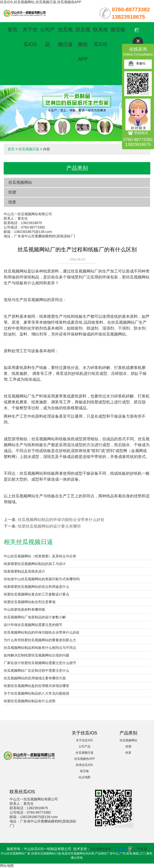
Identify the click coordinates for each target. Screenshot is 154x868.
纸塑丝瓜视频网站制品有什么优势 (30, 701)
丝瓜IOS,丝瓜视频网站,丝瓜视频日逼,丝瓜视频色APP (41, 2)
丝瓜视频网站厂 (85, 271)
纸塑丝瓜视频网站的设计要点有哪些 (49, 526)
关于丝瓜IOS (84, 740)
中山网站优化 (101, 849)
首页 (13, 30)
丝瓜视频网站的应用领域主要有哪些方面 (35, 678)
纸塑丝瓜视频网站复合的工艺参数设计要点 (36, 594)
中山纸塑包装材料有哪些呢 (24, 609)
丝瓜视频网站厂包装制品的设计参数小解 (35, 617)
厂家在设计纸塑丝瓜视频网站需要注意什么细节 (40, 663)
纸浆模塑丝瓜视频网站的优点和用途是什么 (36, 587)
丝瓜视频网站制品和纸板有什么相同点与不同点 (40, 648)
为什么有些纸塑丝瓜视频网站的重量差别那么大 (40, 640)
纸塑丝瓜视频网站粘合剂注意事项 (30, 602)
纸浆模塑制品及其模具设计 (24, 571)
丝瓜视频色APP (83, 44)
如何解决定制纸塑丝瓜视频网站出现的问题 (36, 655)
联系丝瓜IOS (84, 765)
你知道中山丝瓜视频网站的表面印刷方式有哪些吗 (42, 579)
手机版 (142, 849)
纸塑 (12, 192)
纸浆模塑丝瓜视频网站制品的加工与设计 (35, 564)
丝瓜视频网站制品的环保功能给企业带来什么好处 (61, 520)
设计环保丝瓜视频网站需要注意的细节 (33, 625)
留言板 (118, 30)
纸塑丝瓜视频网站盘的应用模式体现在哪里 (36, 686)
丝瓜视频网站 (20, 182)
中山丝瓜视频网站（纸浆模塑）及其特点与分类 (40, 556)
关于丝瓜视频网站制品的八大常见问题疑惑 (36, 693)
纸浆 (12, 202)
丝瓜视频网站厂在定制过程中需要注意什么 (36, 670)
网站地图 (7, 866)
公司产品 (85, 746)
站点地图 (85, 777)
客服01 (137, 63)
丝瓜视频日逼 (29, 149)
